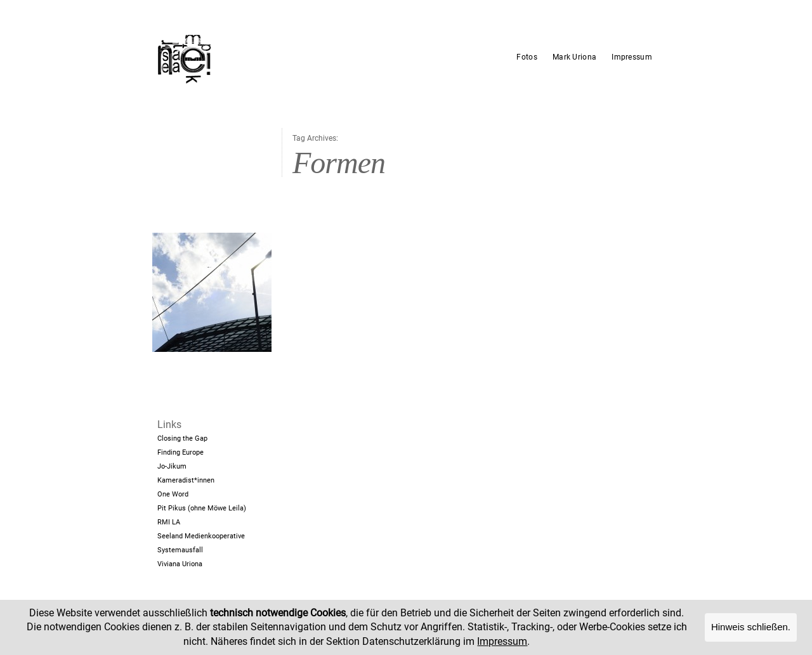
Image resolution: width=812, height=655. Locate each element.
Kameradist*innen (186, 480)
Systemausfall (180, 550)
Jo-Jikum (172, 466)
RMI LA (169, 522)
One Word (173, 494)
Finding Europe (180, 452)
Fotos (527, 57)
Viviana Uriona (180, 564)
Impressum (632, 57)
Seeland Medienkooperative (201, 536)
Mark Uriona (574, 57)
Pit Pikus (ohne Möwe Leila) (202, 508)
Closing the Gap (182, 438)
